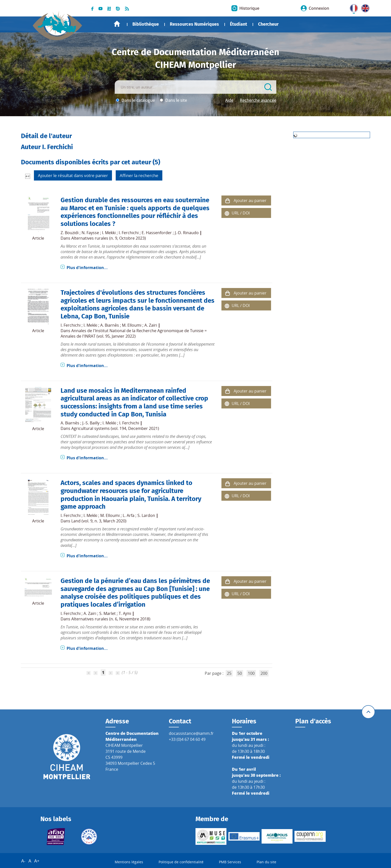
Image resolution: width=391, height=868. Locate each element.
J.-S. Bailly (91, 423)
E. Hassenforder (157, 233)
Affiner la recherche (139, 175)
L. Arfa (129, 515)
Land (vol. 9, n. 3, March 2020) (99, 521)
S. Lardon (146, 515)
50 (240, 673)
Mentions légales (129, 862)
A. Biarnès (110, 325)
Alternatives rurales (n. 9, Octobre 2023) (109, 238)
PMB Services (230, 862)
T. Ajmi (125, 613)
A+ (37, 861)
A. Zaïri (151, 325)
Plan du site (266, 862)
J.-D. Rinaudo (187, 233)
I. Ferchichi (129, 233)
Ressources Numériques (194, 24)
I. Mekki (109, 233)
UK (364, 7)
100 (251, 673)
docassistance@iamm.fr (191, 733)
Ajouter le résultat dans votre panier (73, 175)
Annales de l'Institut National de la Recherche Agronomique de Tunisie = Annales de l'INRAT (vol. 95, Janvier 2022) (134, 333)
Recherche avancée (258, 100)
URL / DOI (241, 213)
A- (23, 861)
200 (264, 673)
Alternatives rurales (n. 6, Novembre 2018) (111, 619)
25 (229, 673)
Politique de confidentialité (181, 862)
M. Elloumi (132, 325)
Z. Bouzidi (70, 233)
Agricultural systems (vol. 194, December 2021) (115, 428)
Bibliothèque (146, 24)
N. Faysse (90, 233)
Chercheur (268, 24)
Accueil (117, 24)
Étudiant (239, 24)
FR (352, 7)
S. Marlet (107, 613)
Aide (229, 100)
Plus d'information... (87, 268)
